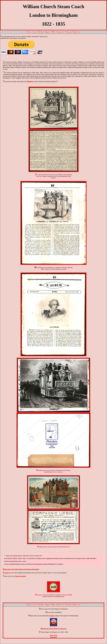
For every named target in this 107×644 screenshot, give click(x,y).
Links (34, 32)
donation (52, 616)
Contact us (7, 573)
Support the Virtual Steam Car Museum (53, 629)
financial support (21, 576)
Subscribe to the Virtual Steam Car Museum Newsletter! (21, 569)
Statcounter (53, 637)
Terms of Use (53, 635)
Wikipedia (30, 82)
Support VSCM (50, 32)
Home (29, 32)
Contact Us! (60, 32)
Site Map (40, 32)
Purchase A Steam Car (73, 32)
